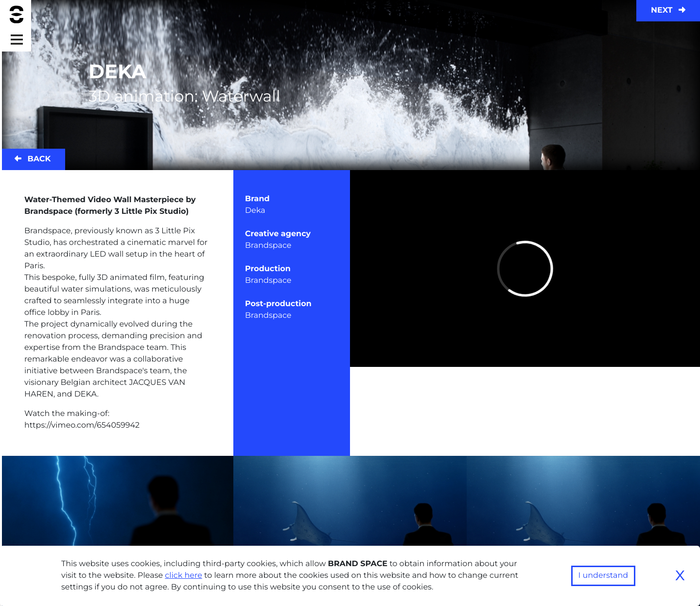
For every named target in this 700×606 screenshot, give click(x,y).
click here (184, 576)
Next (668, 10)
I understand (604, 576)
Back (33, 159)
